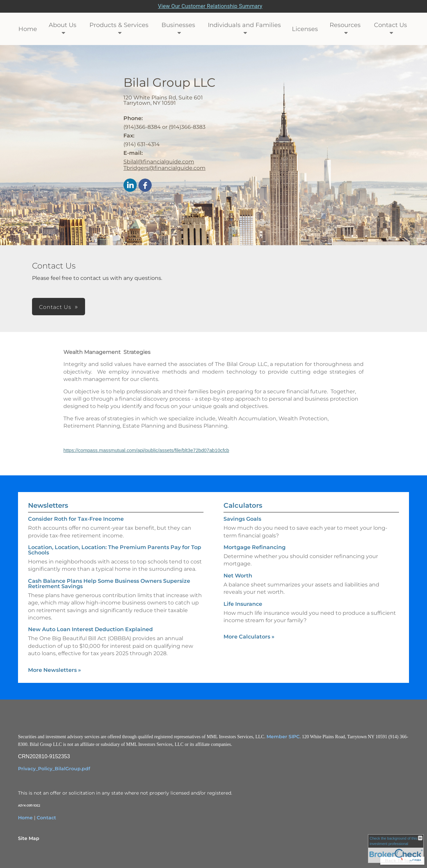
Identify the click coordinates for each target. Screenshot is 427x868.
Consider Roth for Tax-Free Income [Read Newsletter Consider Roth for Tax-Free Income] (76, 519)
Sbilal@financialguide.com (159, 162)
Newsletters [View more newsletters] (48, 505)
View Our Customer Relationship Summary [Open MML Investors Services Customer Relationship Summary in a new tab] (210, 6)
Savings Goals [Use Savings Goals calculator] (242, 519)
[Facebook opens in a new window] (145, 186)
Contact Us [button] (55, 307)
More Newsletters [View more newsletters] (55, 670)
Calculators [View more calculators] (243, 505)
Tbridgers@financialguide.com (164, 168)
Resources (345, 25)
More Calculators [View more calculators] (249, 637)
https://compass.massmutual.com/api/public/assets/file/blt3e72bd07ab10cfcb (146, 450)
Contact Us (390, 25)
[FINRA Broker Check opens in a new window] (396, 849)
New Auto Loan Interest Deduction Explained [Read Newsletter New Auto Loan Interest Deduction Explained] (90, 629)
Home (28, 29)
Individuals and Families (244, 25)
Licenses (305, 29)
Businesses (178, 25)
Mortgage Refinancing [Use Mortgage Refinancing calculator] (255, 547)
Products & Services (119, 25)
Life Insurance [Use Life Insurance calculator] (243, 604)
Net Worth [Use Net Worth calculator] (238, 576)
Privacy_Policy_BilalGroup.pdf (54, 769)
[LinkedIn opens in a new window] (130, 186)
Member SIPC (283, 737)
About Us (63, 25)
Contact (46, 818)
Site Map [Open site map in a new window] (29, 838)
